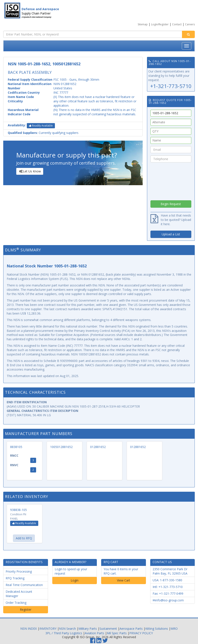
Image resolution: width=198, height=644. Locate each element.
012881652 (98, 447)
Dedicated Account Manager (19, 594)
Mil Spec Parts (117, 633)
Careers (190, 24)
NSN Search (67, 629)
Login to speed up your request (71, 571)
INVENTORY (48, 629)
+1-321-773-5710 (171, 86)
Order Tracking (16, 603)
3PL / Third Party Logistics (64, 633)
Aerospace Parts (131, 629)
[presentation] (171, 180)
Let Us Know (30, 171)
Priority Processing (19, 571)
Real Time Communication (24, 585)
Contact (177, 24)
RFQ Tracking (15, 578)
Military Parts (88, 629)
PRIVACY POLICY (141, 633)
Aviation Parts (94, 633)
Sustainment (108, 629)
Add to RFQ (24, 538)
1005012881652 (61, 447)
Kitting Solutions (157, 629)
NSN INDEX (29, 629)
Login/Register (160, 24)
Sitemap (143, 24)
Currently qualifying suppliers (43, 133)
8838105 (16, 447)
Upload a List (171, 234)
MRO (174, 629)
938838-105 (18, 510)
